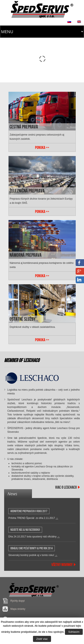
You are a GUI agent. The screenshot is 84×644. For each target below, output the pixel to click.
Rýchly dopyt (18, 601)
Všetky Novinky (62, 565)
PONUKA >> (42, 147)
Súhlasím (74, 632)
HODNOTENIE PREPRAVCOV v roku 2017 (29, 511)
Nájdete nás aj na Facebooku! (25, 530)
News (12, 494)
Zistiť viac (42, 639)
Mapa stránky (18, 609)
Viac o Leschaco (66, 487)
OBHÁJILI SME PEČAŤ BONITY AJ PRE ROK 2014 (32, 548)
